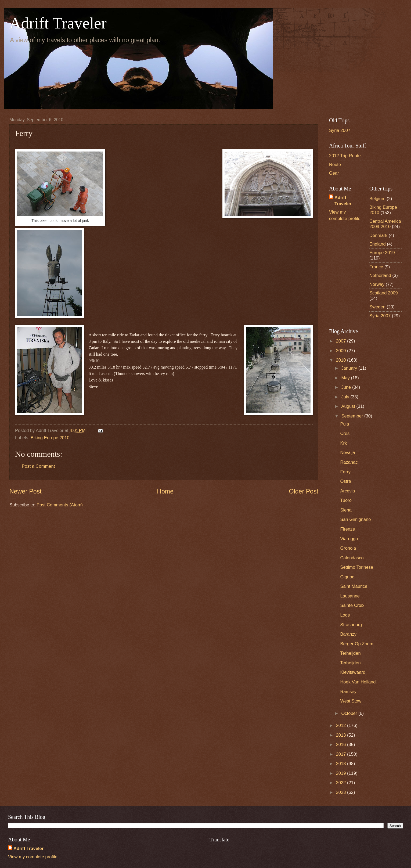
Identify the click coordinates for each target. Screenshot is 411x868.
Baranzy (348, 634)
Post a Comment (38, 466)
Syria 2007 (340, 130)
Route (335, 165)
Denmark (378, 235)
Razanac (349, 462)
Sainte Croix (352, 605)
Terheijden (350, 653)
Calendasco (352, 558)
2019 (342, 773)
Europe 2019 (382, 253)
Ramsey (348, 692)
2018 (342, 764)
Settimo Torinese (357, 567)
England (378, 244)
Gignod (347, 577)
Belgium (377, 199)
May (346, 378)
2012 (342, 725)
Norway (377, 284)
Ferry (345, 472)
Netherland (380, 275)
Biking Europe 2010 (50, 438)
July (346, 397)
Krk (343, 443)
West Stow (351, 701)
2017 (342, 754)
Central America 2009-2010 (385, 224)
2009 (342, 351)
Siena (346, 510)
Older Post (304, 491)
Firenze (347, 529)
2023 (342, 792)
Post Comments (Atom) (60, 505)
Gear (334, 173)
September (353, 416)
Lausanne (350, 596)
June (347, 387)
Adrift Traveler (58, 23)
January (350, 368)
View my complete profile (33, 857)
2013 (342, 735)
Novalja (347, 453)
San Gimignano (355, 519)
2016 (342, 745)
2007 (342, 341)
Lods (345, 615)
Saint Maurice (354, 586)
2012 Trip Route (345, 156)
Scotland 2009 (384, 293)
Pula (345, 424)
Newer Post (26, 491)
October (350, 713)
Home (165, 491)
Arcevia (347, 491)
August (349, 406)
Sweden (377, 307)
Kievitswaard (353, 672)
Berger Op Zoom (357, 644)
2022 (342, 783)
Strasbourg (351, 625)
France (376, 267)
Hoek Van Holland (358, 682)
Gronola (348, 548)
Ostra (345, 481)
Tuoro (346, 500)
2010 (342, 360)
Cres (345, 433)
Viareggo (349, 539)
